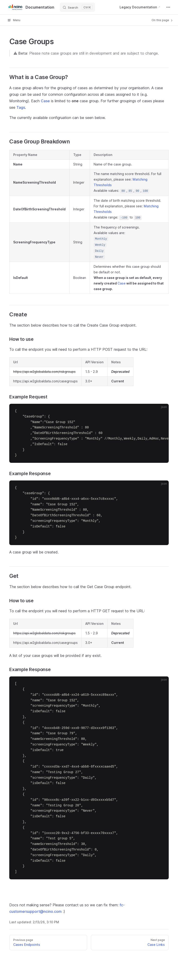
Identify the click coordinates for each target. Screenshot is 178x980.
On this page (162, 20)
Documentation (31, 7)
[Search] (77, 7)
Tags (21, 107)
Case (45, 101)
